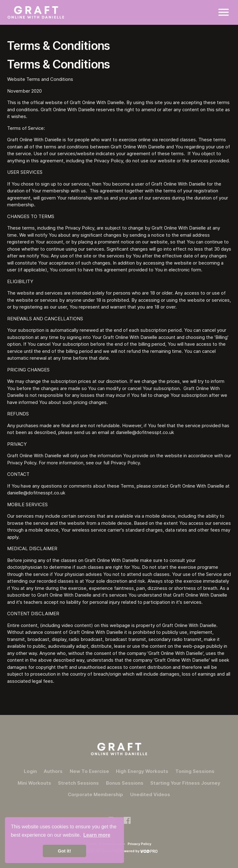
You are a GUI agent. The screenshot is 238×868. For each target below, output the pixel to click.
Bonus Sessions (125, 783)
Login (30, 771)
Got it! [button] (64, 851)
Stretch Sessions (78, 783)
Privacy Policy (139, 844)
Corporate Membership (95, 794)
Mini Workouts (34, 783)
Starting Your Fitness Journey (185, 783)
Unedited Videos (150, 794)
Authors (53, 771)
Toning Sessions (195, 771)
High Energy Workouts (142, 771)
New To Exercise (89, 771)
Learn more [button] (97, 835)
